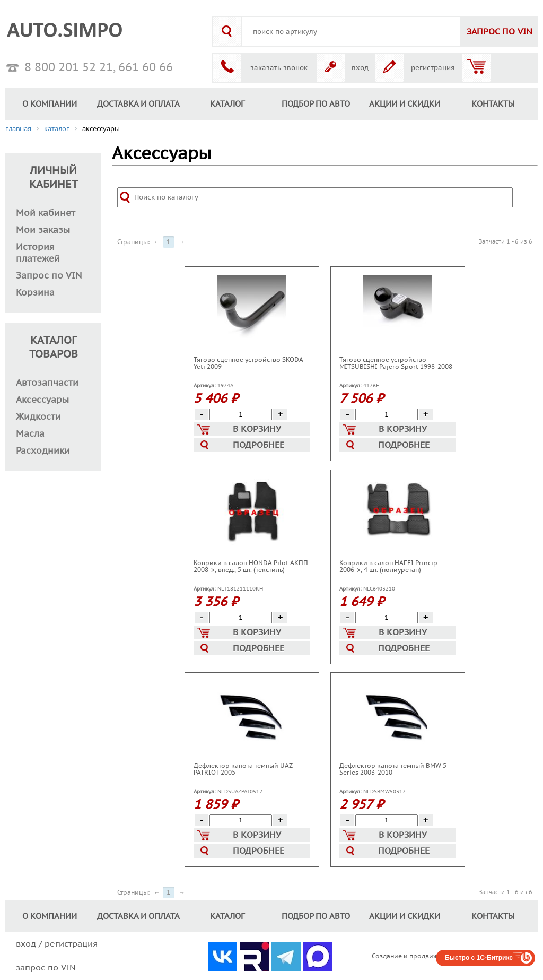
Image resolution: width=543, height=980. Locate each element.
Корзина (35, 293)
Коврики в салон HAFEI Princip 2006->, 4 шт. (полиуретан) (388, 566)
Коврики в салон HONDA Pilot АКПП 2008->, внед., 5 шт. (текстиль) (251, 566)
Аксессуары (42, 400)
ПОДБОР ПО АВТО (316, 104)
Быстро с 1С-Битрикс (479, 958)
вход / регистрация (57, 944)
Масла (30, 434)
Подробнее (242, 445)
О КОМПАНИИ (50, 104)
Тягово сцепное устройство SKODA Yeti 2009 (248, 363)
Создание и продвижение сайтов (424, 956)
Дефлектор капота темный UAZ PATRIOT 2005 (243, 769)
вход (360, 68)
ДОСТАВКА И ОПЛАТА (138, 104)
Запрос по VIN (49, 276)
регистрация (433, 68)
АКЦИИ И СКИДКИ (405, 104)
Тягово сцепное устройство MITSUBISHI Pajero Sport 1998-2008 (396, 363)
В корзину (239, 430)
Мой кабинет (46, 213)
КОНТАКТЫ (493, 104)
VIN (500, 32)
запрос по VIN (46, 968)
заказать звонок (279, 68)
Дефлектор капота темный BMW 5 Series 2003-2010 (393, 769)
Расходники (43, 451)
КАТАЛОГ (227, 104)
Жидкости (38, 417)
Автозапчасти (47, 383)
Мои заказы (43, 230)
